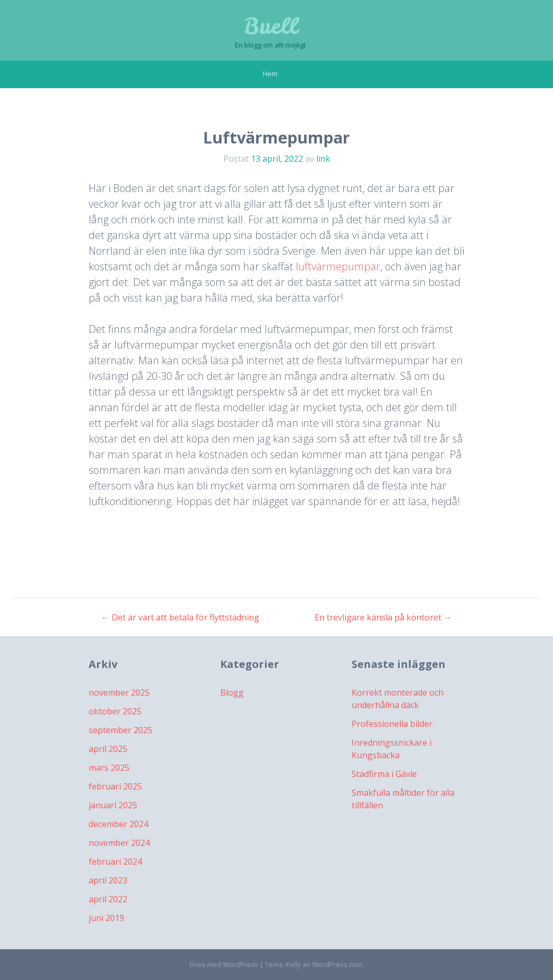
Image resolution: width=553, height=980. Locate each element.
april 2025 (108, 749)
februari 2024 (115, 862)
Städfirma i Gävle (384, 774)
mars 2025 (109, 768)
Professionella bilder (392, 724)
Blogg (232, 692)
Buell (271, 26)
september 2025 (121, 730)
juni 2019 (106, 918)
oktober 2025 (115, 711)
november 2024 (119, 843)
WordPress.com (337, 964)
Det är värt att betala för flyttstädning (180, 617)
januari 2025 (113, 805)
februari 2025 (115, 786)
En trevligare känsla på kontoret (383, 617)
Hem (270, 74)
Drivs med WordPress (224, 964)
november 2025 (119, 692)
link (323, 159)
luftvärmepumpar (338, 266)
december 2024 (118, 824)
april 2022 (108, 899)
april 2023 (108, 880)
